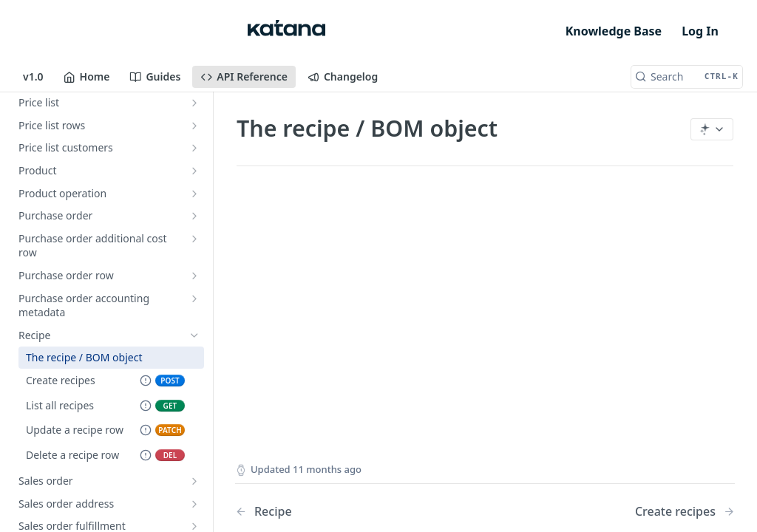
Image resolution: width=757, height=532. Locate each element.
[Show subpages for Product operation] (194, 194)
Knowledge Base (614, 31)
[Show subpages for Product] (194, 171)
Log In (700, 31)
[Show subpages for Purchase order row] (194, 276)
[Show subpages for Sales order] (194, 481)
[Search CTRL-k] (687, 77)
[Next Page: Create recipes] (685, 512)
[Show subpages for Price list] (194, 103)
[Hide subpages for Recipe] (194, 335)
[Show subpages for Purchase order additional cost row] (194, 239)
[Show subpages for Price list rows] (194, 126)
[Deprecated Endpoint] (146, 382)
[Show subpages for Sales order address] (194, 504)
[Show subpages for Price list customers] (194, 148)
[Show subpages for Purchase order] (194, 216)
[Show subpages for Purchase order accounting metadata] (194, 299)
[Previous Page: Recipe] (342, 512)
